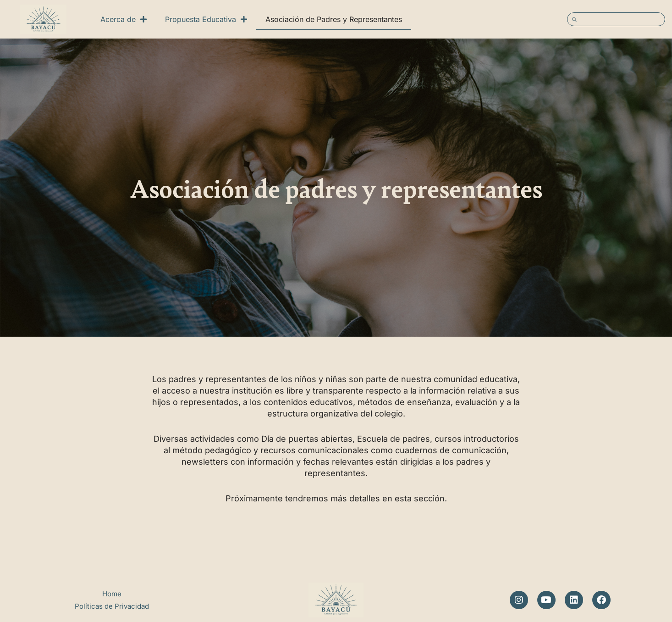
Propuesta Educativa (206, 19)
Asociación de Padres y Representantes (334, 19)
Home (112, 594)
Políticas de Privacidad (112, 606)
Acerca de (124, 19)
